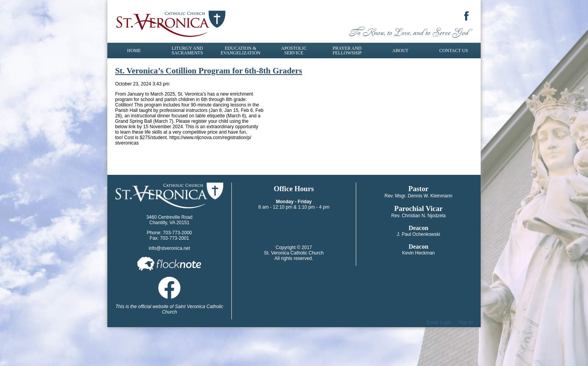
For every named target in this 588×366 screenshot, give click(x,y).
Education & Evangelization (240, 51)
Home (134, 51)
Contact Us (454, 51)
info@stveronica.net (169, 248)
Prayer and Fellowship (347, 51)
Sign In (466, 322)
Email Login (439, 322)
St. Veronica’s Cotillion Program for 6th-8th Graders (209, 71)
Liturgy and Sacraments (187, 51)
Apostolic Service (294, 51)
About (400, 51)
